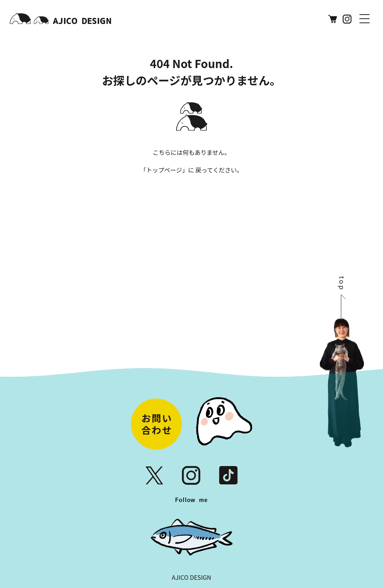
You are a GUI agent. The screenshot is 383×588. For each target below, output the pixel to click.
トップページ (164, 170)
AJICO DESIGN (191, 577)
